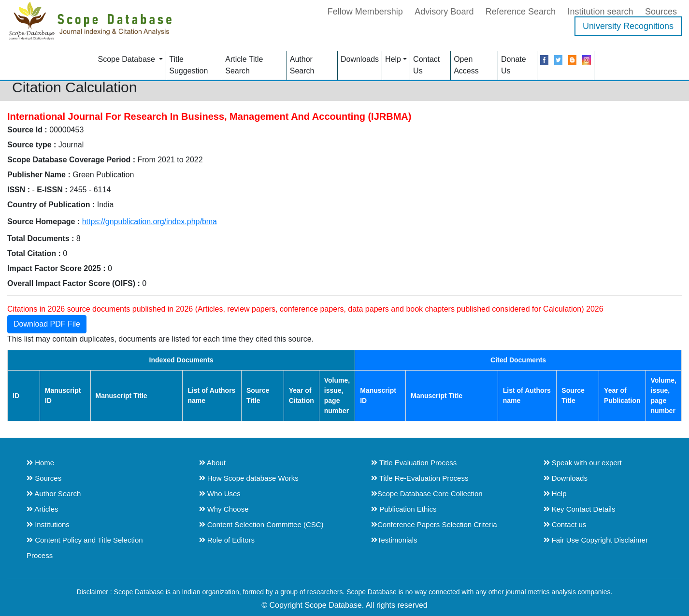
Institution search (600, 12)
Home (40, 463)
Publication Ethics (404, 509)
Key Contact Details (580, 509)
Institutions (48, 524)
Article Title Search (244, 65)
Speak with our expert (583, 463)
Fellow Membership (365, 12)
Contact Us (426, 65)
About (213, 463)
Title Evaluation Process (414, 463)
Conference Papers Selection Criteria (434, 524)
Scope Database (127, 59)
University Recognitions (628, 26)
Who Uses (220, 494)
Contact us (565, 524)
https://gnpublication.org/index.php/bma (150, 222)
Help (393, 59)
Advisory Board (444, 12)
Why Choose (224, 509)
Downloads (360, 59)
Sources (661, 12)
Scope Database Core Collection (427, 494)
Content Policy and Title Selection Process (85, 548)
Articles (43, 509)
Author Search (302, 65)
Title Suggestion (188, 65)
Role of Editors (227, 540)
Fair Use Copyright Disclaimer (596, 540)
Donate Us (514, 65)
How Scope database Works (249, 478)
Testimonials (394, 540)
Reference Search (521, 12)
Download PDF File (47, 324)
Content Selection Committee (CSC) (261, 524)
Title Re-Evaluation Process (420, 478)
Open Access (466, 65)
